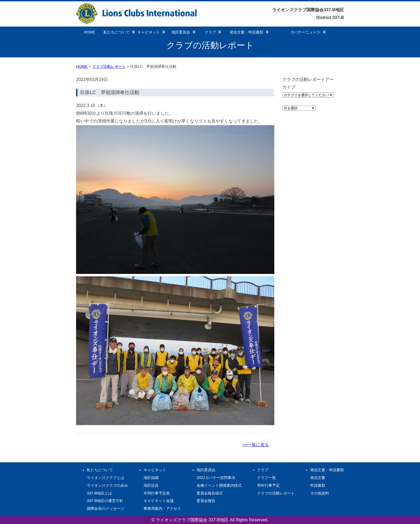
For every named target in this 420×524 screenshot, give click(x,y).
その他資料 (320, 493)
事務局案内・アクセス (162, 508)
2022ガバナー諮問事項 (216, 478)
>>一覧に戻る (256, 445)
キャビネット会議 (159, 501)
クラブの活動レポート (276, 493)
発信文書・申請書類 (249, 32)
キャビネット (151, 32)
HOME (89, 32)
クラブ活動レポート (109, 66)
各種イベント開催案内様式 (219, 485)
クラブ (213, 32)
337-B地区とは (99, 493)
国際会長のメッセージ (106, 508)
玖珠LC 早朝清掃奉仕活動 (110, 92)
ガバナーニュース (308, 32)
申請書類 (318, 485)
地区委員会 (183, 32)
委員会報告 (206, 501)
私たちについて (119, 32)
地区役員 (151, 485)
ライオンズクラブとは (106, 478)
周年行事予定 (268, 485)
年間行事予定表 (157, 493)
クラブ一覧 (267, 478)
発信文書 (318, 478)
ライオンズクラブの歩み (107, 485)
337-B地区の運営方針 (105, 501)
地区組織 (151, 478)
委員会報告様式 (210, 493)
